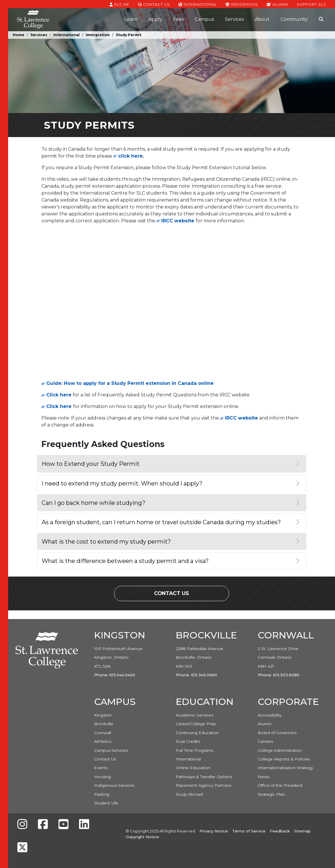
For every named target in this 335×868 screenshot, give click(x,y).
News (263, 777)
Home (19, 35)
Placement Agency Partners (204, 785)
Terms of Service (249, 831)
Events (101, 768)
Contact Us (154, 4)
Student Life (106, 803)
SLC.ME (119, 4)
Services (234, 19)
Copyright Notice (142, 837)
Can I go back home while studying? (171, 503)
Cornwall (103, 733)
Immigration (98, 35)
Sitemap (302, 831)
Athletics (103, 741)
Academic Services (194, 715)
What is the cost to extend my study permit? (171, 542)
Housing (102, 777)
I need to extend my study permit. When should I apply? (171, 483)
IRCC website (178, 221)
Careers (265, 741)
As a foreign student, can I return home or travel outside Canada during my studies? (171, 522)
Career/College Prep (196, 724)
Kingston (103, 715)
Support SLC (312, 4)
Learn (131, 19)
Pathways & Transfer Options (204, 777)
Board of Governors (277, 733)
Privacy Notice (214, 831)
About (262, 19)
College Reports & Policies (284, 759)
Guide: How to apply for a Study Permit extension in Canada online (130, 383)
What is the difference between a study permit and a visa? (171, 561)
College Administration (280, 750)
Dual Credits (188, 741)
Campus (204, 19)
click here (130, 156)
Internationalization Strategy (285, 768)
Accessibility (270, 715)
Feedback (280, 831)
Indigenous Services (114, 785)
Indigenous (242, 4)
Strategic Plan (271, 794)
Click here (59, 395)
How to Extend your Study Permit (171, 464)
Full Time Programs (194, 750)
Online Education (193, 768)
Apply (155, 19)
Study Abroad (189, 794)
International (198, 4)
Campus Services (111, 750)
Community (294, 19)
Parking (102, 794)
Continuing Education (197, 733)
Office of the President (280, 785)
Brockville (104, 724)
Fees (179, 19)
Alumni (277, 4)
